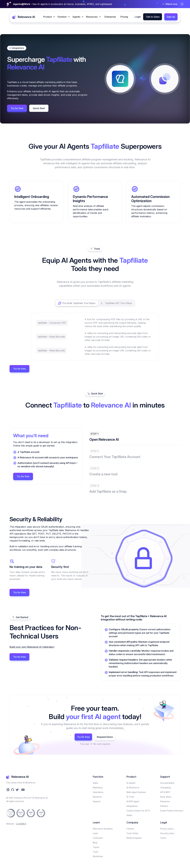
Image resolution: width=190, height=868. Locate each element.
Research (97, 797)
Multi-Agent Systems (136, 792)
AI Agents (131, 783)
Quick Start (39, 108)
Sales (95, 783)
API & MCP (165, 792)
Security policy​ (167, 833)
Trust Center (132, 833)
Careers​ (130, 829)
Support (97, 801)
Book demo (166, 797)
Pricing (124, 17)
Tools (96, 852)
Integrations (132, 806)
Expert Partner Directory (172, 811)
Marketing (98, 788)
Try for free (17, 108)
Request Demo (105, 737)
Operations (98, 792)
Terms (163, 838)
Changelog (165, 788)
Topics (96, 847)
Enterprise (110, 17)
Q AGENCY (21, 824)
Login (138, 17)
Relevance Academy (103, 829)
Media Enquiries (134, 838)
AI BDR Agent (133, 801)
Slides (129, 815)
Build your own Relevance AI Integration (32, 647)
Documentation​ (167, 783)
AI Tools (130, 797)
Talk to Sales (153, 17)
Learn (96, 833)
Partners (164, 806)
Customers (98, 838)
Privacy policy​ (167, 829)
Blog (95, 843)
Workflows (98, 856)
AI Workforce (133, 788)
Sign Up (171, 17)
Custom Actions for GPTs (138, 811)
